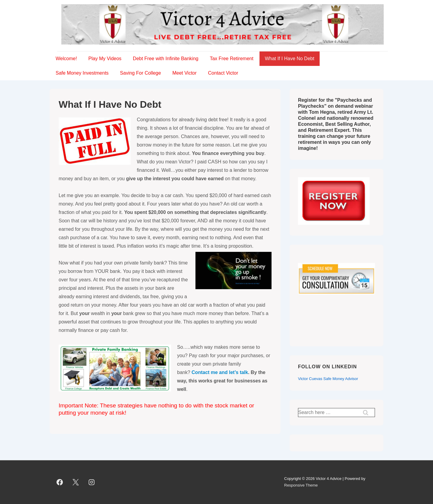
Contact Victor (223, 73)
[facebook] (60, 482)
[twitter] (76, 482)
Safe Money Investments (82, 73)
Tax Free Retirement (232, 59)
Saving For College (140, 73)
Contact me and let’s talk (220, 372)
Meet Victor (184, 73)
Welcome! (66, 59)
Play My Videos (105, 59)
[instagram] (92, 482)
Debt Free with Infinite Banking (166, 59)
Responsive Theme (301, 485)
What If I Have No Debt (290, 59)
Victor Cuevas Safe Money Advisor (328, 379)
